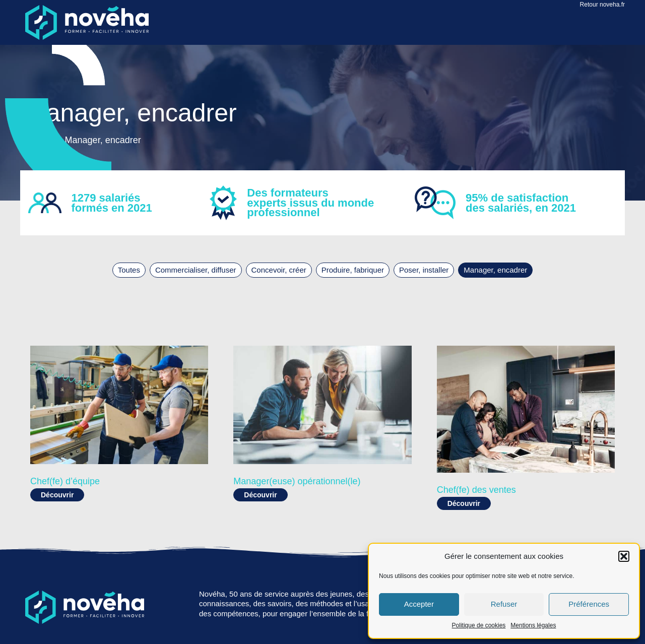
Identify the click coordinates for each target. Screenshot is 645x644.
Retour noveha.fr (602, 5)
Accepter (419, 604)
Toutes (129, 270)
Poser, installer (424, 270)
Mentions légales (533, 625)
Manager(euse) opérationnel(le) (297, 481)
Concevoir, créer (279, 270)
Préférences (589, 604)
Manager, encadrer (495, 270)
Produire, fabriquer (353, 270)
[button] (624, 556)
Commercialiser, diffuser (196, 270)
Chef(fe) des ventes (476, 490)
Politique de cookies (479, 625)
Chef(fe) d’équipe (65, 481)
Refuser (504, 604)
